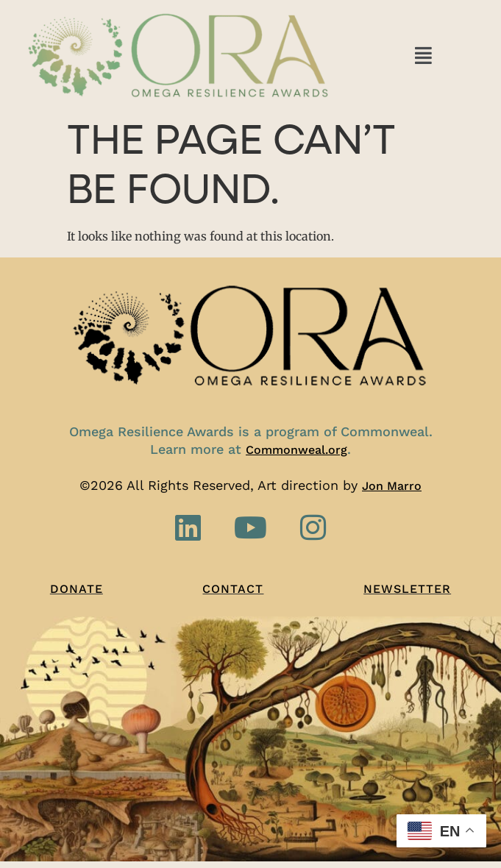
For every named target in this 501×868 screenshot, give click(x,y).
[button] (423, 55)
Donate (77, 589)
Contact (233, 589)
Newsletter (407, 589)
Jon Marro (392, 486)
